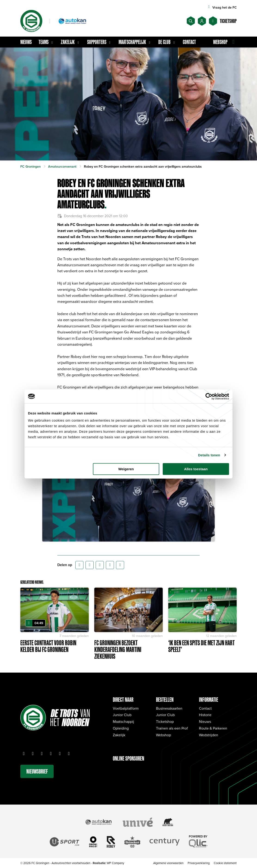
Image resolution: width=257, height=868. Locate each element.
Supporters (99, 42)
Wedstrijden (209, 735)
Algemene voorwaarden (168, 863)
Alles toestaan (196, 469)
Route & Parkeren (213, 728)
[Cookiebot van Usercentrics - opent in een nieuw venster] (209, 396)
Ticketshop (165, 721)
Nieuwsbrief (37, 771)
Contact (189, 42)
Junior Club (122, 715)
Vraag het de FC (222, 7)
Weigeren (126, 469)
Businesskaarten (169, 708)
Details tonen (209, 455)
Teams (46, 42)
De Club (167, 42)
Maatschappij (123, 721)
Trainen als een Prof (172, 728)
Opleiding (121, 728)
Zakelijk (70, 42)
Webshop (164, 735)
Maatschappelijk (135, 42)
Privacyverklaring (199, 863)
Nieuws (26, 42)
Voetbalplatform (126, 708)
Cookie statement (225, 863)
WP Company (115, 863)
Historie (205, 715)
